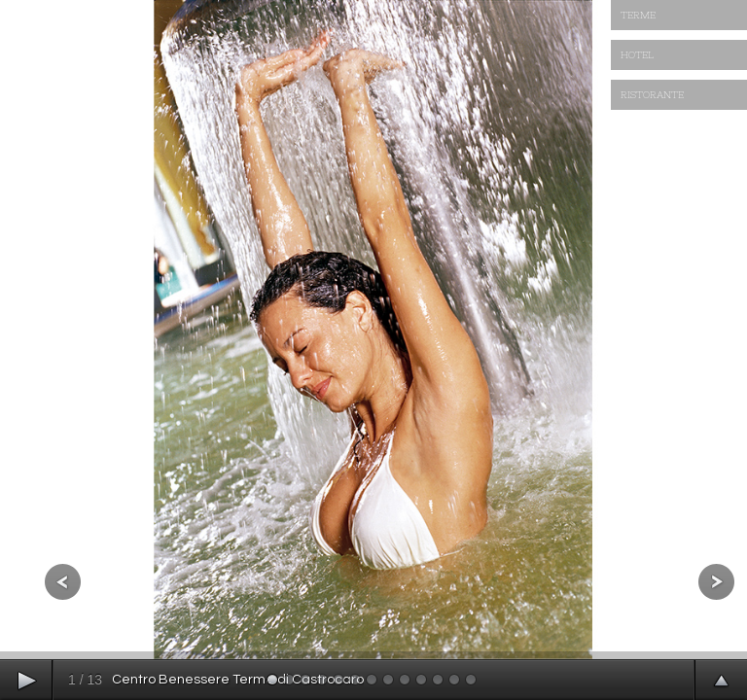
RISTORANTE (652, 95)
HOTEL (637, 55)
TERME (638, 15)
